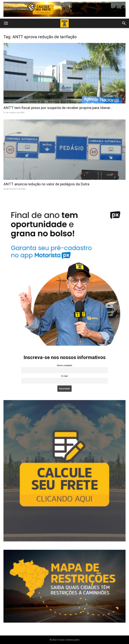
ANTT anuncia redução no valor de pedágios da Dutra (46, 184)
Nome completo (64, 365)
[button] (6, 23)
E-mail (64, 376)
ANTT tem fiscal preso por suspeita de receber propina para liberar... (58, 108)
